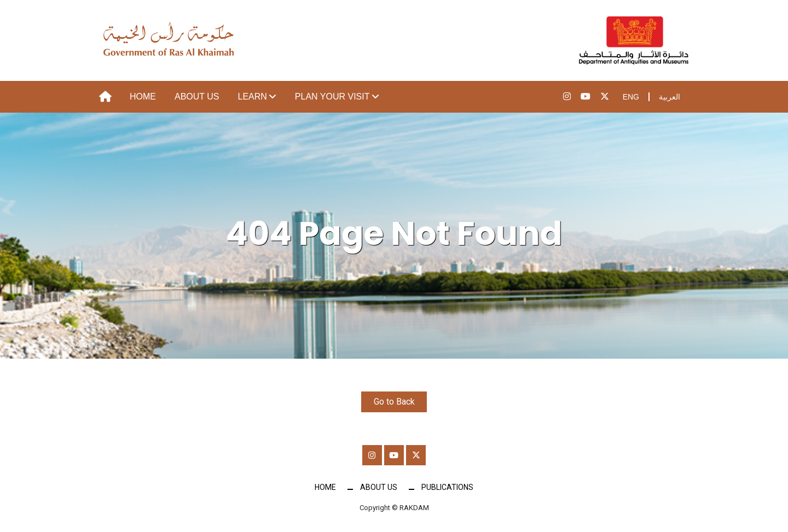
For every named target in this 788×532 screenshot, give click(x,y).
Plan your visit (332, 97)
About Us (197, 97)
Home (143, 97)
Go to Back (394, 402)
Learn (253, 97)
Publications (447, 489)
